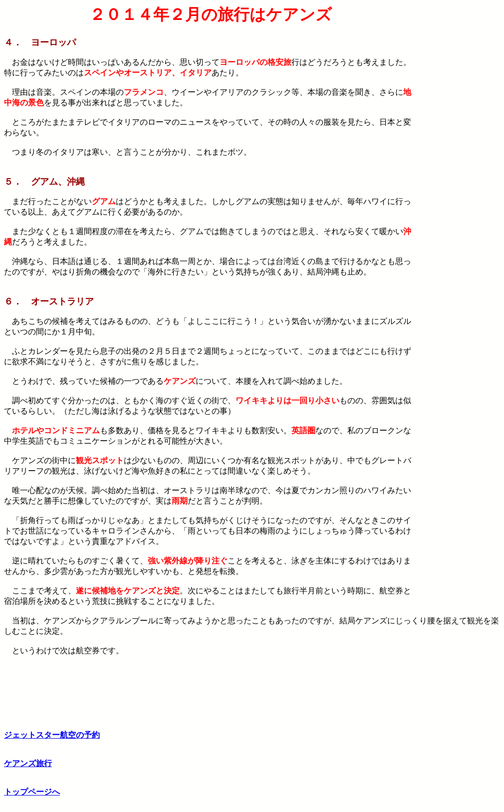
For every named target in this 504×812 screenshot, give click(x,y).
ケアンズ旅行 (28, 763)
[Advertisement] (459, 155)
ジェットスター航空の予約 (52, 735)
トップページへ (32, 792)
